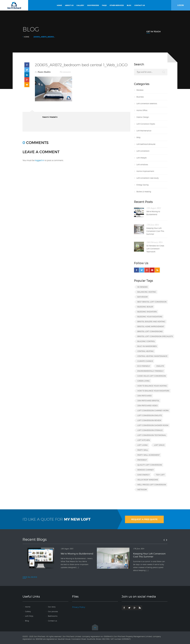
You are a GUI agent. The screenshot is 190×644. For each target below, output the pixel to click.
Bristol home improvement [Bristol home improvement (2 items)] (151, 326)
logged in (40, 160)
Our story (52, 607)
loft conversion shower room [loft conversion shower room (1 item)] (153, 425)
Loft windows (142, 164)
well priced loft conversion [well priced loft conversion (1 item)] (152, 485)
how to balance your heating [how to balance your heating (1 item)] (152, 386)
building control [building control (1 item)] (146, 341)
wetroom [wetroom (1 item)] (142, 490)
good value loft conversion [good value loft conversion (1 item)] (152, 376)
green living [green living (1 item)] (144, 381)
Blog (27, 621)
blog (138, 137)
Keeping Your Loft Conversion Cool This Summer (155, 231)
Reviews (140, 90)
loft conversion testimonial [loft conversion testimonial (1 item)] (152, 435)
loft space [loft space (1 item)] (159, 445)
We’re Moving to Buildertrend (153, 213)
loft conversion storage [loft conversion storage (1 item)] (150, 430)
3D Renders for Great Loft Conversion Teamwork (155, 249)
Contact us (52, 621)
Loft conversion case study (148, 178)
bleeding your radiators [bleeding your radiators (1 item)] (150, 317)
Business (140, 97)
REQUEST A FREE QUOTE (144, 519)
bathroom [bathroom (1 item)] (142, 297)
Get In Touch (154, 32)
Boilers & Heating (144, 192)
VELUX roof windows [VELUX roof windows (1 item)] (148, 480)
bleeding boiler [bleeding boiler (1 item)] (145, 307)
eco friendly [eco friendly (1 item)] (144, 366)
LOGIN (181, 5)
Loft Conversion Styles (146, 124)
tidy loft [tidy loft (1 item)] (160, 475)
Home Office (142, 110)
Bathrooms (53, 616)
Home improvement (145, 171)
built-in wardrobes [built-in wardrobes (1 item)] (147, 346)
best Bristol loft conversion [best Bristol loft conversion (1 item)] (152, 302)
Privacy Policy (79, 607)
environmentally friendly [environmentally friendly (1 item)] (150, 371)
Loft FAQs (29, 616)
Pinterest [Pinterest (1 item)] (142, 460)
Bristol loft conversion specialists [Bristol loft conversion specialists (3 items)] (155, 336)
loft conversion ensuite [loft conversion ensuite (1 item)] (150, 415)
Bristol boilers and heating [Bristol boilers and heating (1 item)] (151, 322)
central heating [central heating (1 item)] (146, 351)
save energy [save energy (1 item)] (143, 475)
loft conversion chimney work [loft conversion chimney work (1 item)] (153, 410)
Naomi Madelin (44, 72)
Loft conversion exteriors (147, 103)
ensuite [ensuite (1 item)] (160, 366)
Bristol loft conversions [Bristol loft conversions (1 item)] (150, 331)
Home (27, 37)
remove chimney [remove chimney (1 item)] (146, 470)
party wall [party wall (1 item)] (143, 450)
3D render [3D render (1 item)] (142, 287)
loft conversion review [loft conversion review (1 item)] (149, 420)
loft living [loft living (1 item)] (143, 445)
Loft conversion (143, 151)
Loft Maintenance (144, 131)
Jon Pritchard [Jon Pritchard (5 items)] (144, 396)
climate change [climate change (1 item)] (145, 361)
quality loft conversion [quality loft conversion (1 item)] (150, 465)
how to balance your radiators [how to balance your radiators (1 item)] (153, 391)
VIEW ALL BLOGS (30, 577)
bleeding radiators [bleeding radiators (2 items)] (147, 312)
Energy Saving (142, 185)
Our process (53, 611)
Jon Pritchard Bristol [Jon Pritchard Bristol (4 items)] (148, 401)
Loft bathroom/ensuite (146, 144)
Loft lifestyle (142, 158)
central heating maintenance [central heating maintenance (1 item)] (152, 356)
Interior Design (143, 117)
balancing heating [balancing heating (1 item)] (147, 292)
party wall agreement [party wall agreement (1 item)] (149, 455)
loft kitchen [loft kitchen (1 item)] (144, 440)
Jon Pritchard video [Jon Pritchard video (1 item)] (147, 406)
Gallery (28, 611)
